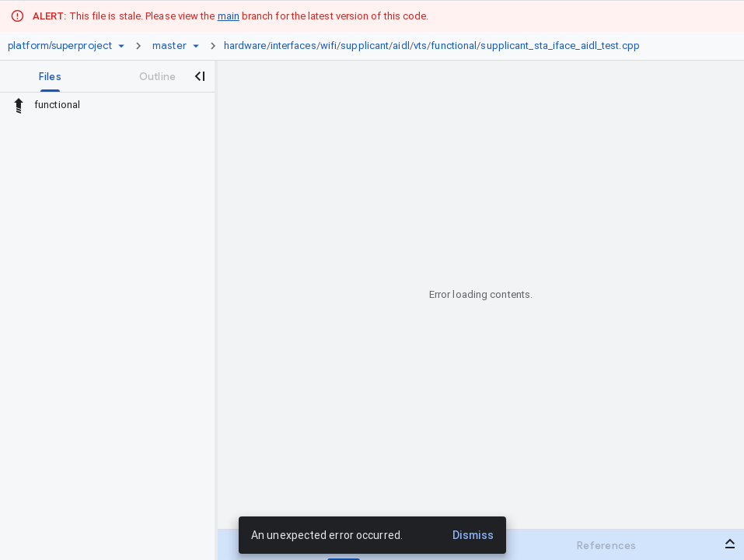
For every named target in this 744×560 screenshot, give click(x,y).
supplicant (365, 45)
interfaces (293, 45)
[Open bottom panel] (730, 544)
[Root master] (169, 46)
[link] (436, 46)
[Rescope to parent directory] (19, 105)
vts (420, 45)
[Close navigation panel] (199, 76)
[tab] (50, 76)
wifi (328, 45)
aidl (401, 45)
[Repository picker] (121, 46)
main (229, 16)
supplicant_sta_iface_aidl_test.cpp (560, 45)
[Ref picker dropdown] (196, 46)
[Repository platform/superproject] (60, 46)
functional (454, 45)
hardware (245, 45)
